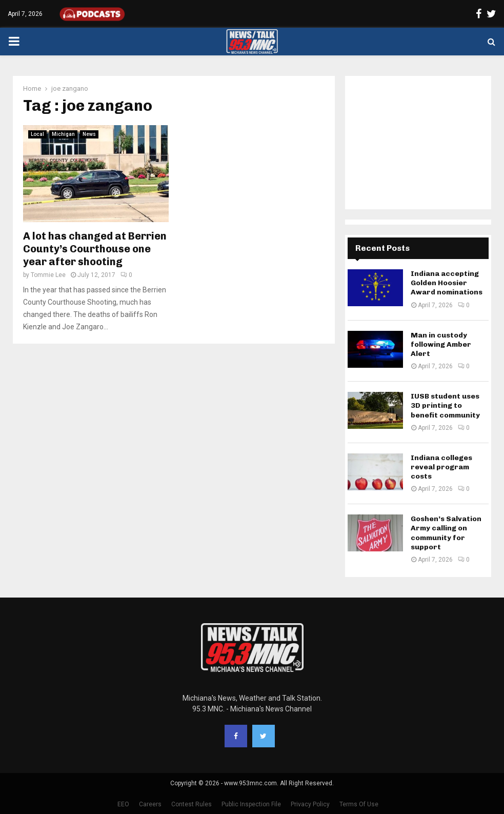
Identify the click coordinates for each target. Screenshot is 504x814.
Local (37, 134)
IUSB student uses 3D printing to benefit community (445, 405)
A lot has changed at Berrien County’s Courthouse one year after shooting (95, 249)
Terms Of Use (359, 804)
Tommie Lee (48, 275)
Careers (150, 804)
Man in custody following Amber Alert (441, 344)
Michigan (63, 134)
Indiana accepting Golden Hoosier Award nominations (447, 283)
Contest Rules (191, 804)
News (89, 134)
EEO (123, 804)
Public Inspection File (251, 804)
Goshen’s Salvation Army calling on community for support (446, 533)
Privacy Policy (310, 804)
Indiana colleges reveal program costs (441, 467)
